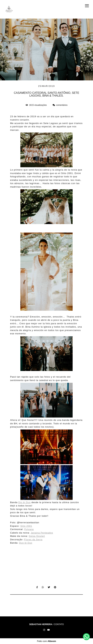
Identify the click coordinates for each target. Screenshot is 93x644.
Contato (59, 624)
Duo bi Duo (26, 543)
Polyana (29, 529)
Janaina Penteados (42, 533)
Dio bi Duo (24, 502)
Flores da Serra (33, 540)
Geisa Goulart (37, 536)
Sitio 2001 (26, 526)
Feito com (46, 641)
